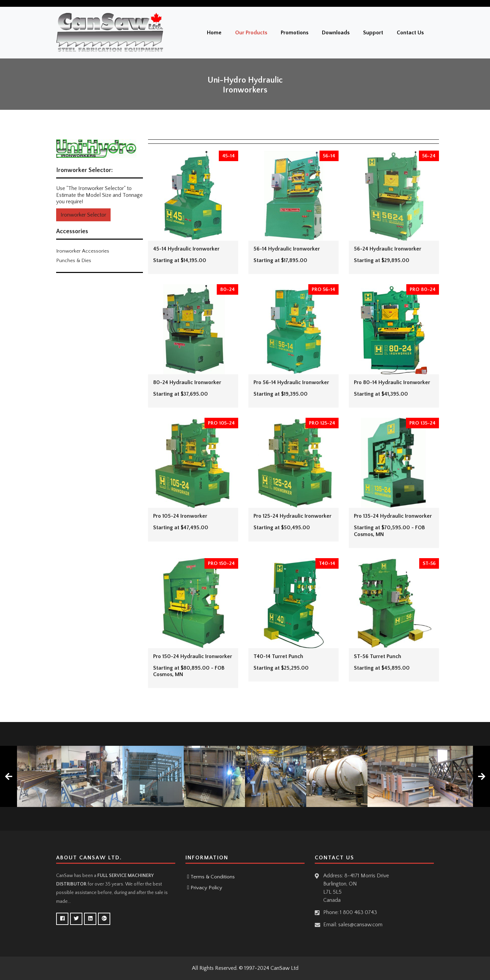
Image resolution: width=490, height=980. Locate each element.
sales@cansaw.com (360, 925)
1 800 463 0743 (358, 912)
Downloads (336, 33)
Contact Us (410, 33)
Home (214, 33)
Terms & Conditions (213, 877)
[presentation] (9, 776)
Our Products (251, 33)
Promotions (295, 33)
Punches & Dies (74, 261)
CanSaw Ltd (284, 968)
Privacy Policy (206, 888)
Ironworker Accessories (83, 251)
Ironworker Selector (83, 215)
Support (373, 33)
